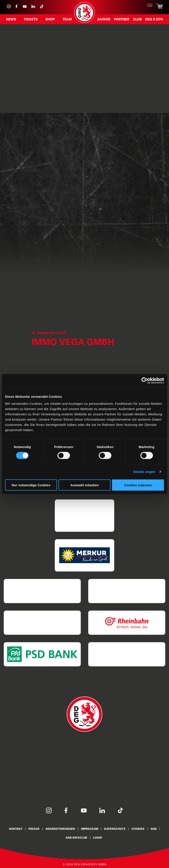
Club (137, 19)
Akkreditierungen (60, 829)
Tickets (31, 19)
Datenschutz (115, 829)
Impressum (90, 829)
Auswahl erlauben (84, 485)
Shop (50, 19)
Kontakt (16, 829)
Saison (104, 19)
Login (98, 837)
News (11, 19)
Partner (122, 19)
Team (67, 19)
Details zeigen (144, 472)
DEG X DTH (154, 19)
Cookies (138, 829)
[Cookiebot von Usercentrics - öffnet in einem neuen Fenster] (145, 381)
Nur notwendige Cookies (31, 485)
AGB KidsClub (76, 837)
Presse (34, 829)
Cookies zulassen (138, 485)
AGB (154, 829)
